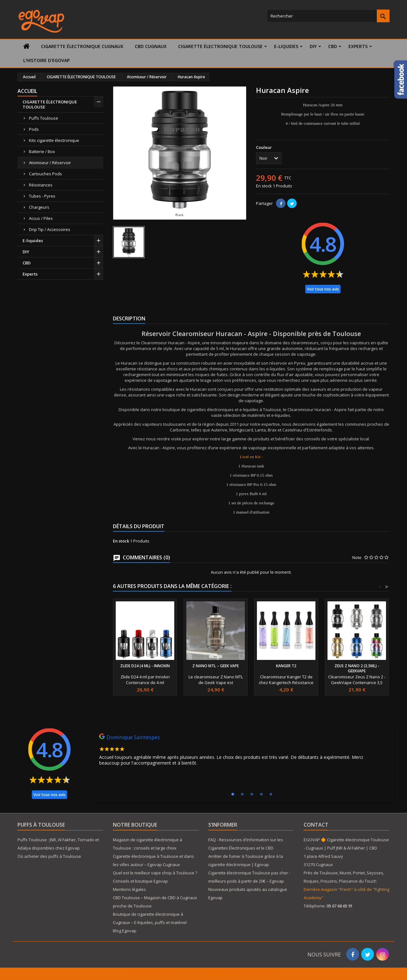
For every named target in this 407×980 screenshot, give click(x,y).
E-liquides (286, 46)
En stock (264, 186)
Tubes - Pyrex (42, 196)
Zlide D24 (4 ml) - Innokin (145, 666)
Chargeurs (39, 207)
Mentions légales (129, 889)
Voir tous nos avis (323, 289)
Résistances (41, 185)
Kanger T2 (286, 666)
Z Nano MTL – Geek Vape (216, 666)
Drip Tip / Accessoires (50, 229)
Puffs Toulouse (44, 118)
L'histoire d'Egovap (46, 60)
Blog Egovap (125, 931)
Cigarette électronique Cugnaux (82, 46)
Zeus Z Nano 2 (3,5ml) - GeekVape (357, 668)
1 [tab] (233, 794)
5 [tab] (271, 794)
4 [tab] (261, 794)
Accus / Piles (41, 218)
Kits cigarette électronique (54, 140)
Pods (34, 129)
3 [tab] (252, 794)
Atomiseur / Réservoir (50, 163)
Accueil (27, 91)
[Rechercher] (328, 16)
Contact (316, 825)
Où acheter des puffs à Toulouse (49, 856)
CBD (333, 46)
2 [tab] (242, 794)
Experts (358, 46)
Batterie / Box (42, 151)
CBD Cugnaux (151, 46)
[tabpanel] (242, 751)
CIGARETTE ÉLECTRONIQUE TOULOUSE (220, 46)
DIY (313, 46)
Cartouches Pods (45, 174)
